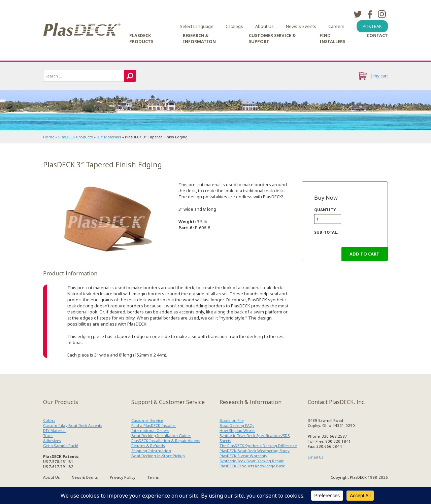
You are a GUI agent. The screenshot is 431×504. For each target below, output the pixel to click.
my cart (381, 76)
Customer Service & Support (272, 38)
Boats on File (231, 420)
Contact (377, 35)
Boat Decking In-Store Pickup (158, 456)
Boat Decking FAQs (237, 425)
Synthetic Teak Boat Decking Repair (252, 461)
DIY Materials (109, 137)
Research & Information (199, 38)
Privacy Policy (123, 477)
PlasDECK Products (141, 38)
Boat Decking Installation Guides (161, 435)
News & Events (301, 26)
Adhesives (52, 441)
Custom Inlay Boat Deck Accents (73, 425)
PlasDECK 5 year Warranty (243, 456)
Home (49, 137)
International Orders (150, 430)
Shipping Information (151, 451)
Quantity (325, 210)
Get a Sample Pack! (61, 446)
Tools (48, 435)
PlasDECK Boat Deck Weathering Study (255, 451)
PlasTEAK (372, 26)
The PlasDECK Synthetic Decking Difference (258, 446)
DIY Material (54, 430)
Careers (336, 26)
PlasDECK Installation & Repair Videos (166, 441)
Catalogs (234, 26)
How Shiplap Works (237, 430)
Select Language (197, 26)
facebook (370, 14)
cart (362, 76)
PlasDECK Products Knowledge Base (252, 466)
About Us (264, 26)
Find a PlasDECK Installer (154, 425)
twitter (358, 14)
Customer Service (147, 420)
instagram (382, 14)
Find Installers (332, 38)
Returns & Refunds (148, 446)
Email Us (316, 457)
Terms (153, 477)
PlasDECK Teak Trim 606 (105, 222)
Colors (49, 420)
